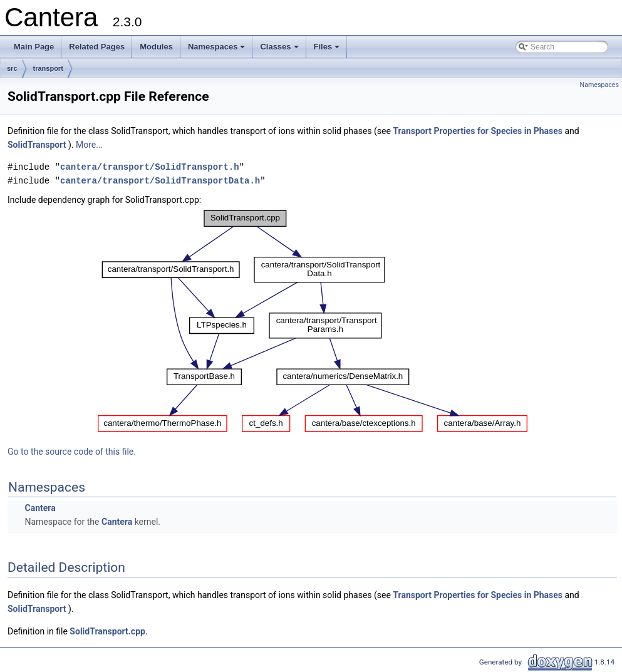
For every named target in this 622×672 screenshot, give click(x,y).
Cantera (40, 508)
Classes (280, 50)
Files (328, 50)
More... (89, 145)
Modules (156, 47)
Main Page (34, 47)
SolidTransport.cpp (107, 631)
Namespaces (218, 50)
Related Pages (97, 47)
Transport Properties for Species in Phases (478, 131)
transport (48, 68)
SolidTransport (38, 145)
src (12, 68)
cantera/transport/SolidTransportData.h (160, 181)
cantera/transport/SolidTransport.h (150, 167)
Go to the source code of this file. (72, 452)
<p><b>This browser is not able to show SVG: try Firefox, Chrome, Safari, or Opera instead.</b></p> (313, 321)
